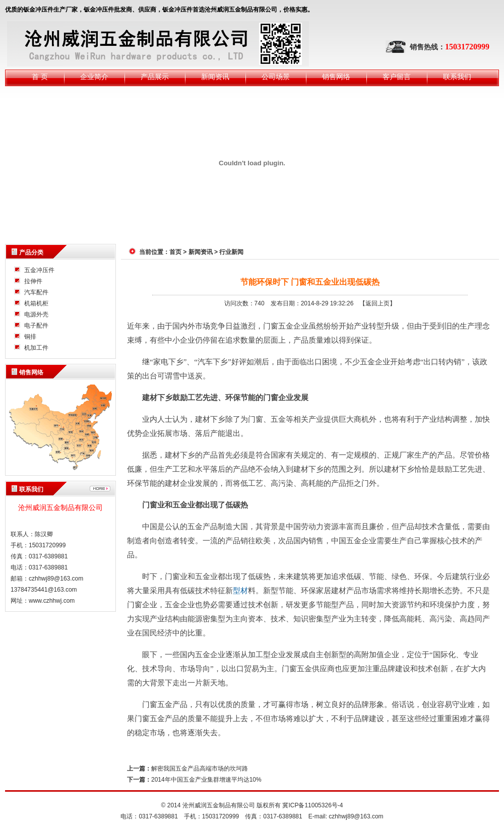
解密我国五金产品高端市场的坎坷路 (200, 769)
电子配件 (36, 326)
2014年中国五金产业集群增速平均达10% (206, 780)
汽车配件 (36, 292)
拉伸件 (33, 281)
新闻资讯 (215, 77)
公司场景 (276, 77)
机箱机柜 (36, 303)
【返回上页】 (377, 303)
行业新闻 (231, 252)
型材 (240, 591)
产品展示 (155, 77)
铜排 (30, 337)
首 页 (40, 77)
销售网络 (336, 77)
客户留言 (397, 77)
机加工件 (36, 348)
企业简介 (94, 77)
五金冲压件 (39, 270)
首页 (175, 252)
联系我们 (457, 77)
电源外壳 (36, 314)
